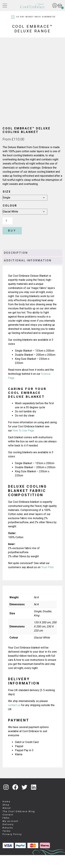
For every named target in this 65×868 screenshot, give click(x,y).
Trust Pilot (47, 580)
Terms (7, 844)
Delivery (8, 837)
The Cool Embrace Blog (19, 824)
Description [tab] (16, 266)
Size (7, 204)
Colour (10, 219)
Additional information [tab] (28, 273)
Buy (12, 244)
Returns (8, 841)
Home (6, 814)
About (7, 821)
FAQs (6, 831)
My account (11, 834)
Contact (8, 827)
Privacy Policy (12, 847)
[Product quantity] (8, 234)
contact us (14, 718)
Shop (6, 818)
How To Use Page (24, 443)
